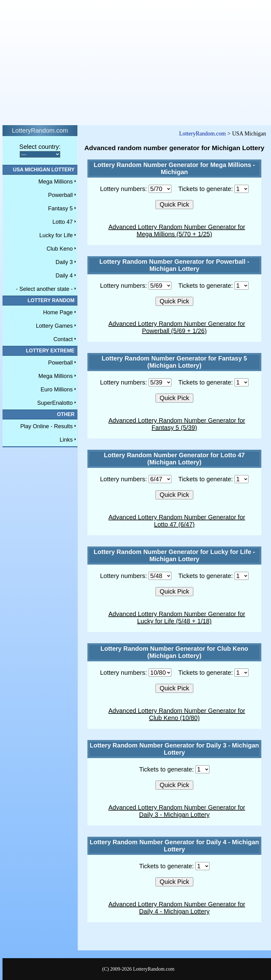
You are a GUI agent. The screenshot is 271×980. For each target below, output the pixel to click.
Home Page (58, 312)
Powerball (60, 195)
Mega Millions (56, 182)
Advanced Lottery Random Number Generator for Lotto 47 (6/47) (177, 521)
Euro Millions (57, 390)
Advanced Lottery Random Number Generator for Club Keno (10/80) (177, 714)
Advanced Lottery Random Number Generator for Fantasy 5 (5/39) (177, 424)
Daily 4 (64, 276)
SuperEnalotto (55, 403)
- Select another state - (44, 289)
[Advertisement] (59, 61)
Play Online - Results (47, 426)
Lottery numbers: (136, 189)
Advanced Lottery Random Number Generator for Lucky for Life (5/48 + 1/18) (177, 617)
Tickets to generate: (213, 189)
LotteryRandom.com (202, 134)
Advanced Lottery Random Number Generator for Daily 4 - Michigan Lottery (177, 908)
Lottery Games (54, 326)
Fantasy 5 (60, 208)
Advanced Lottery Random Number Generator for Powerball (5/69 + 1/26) (177, 327)
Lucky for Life (56, 235)
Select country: (40, 147)
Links (66, 440)
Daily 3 (64, 262)
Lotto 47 (63, 222)
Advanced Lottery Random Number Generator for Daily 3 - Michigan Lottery (177, 811)
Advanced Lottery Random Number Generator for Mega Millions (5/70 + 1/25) (177, 230)
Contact (63, 339)
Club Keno (60, 249)
